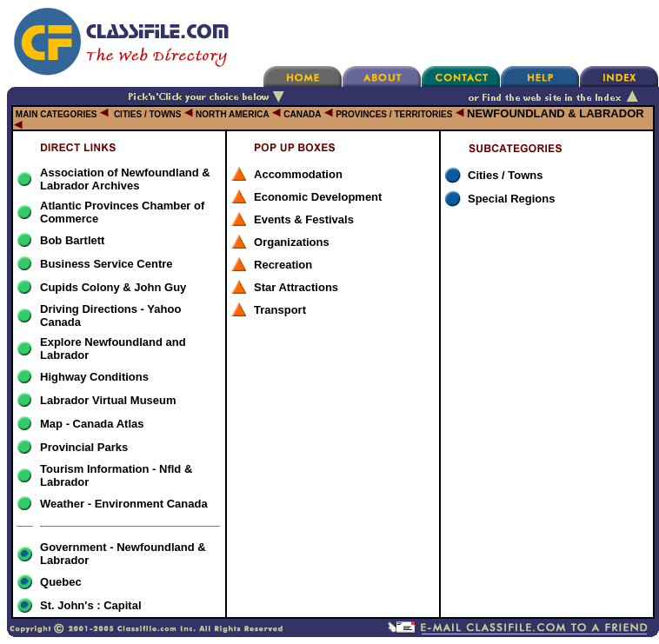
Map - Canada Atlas (92, 424)
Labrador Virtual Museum (108, 400)
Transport (280, 310)
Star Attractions (296, 287)
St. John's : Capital (91, 605)
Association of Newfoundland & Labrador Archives (125, 179)
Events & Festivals (304, 219)
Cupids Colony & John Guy (113, 287)
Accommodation (298, 174)
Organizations (292, 242)
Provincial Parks (84, 447)
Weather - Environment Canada (124, 504)
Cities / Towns (505, 175)
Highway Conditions (94, 377)
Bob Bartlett (72, 240)
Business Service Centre (106, 264)
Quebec (61, 582)
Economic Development (318, 197)
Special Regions (511, 199)
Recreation (283, 265)
